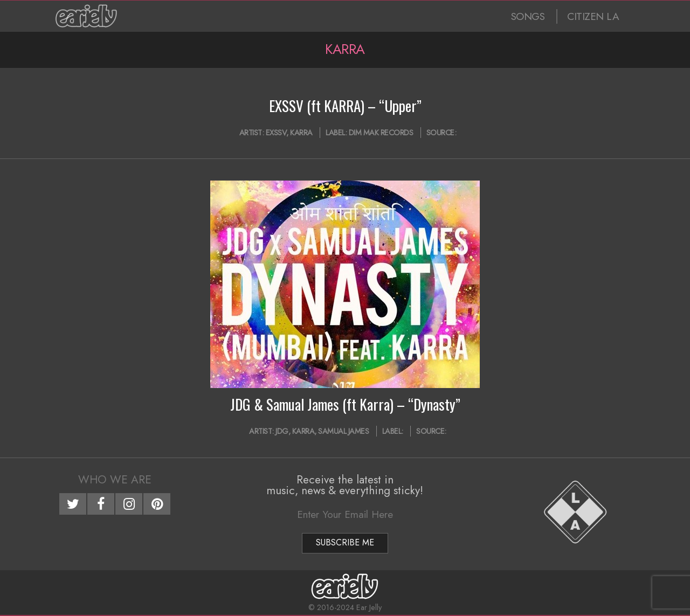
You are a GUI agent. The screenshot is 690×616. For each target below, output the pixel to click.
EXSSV (276, 133)
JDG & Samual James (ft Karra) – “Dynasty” (345, 404)
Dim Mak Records (381, 133)
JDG (282, 431)
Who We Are (115, 480)
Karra (301, 133)
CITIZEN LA (593, 16)
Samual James (343, 431)
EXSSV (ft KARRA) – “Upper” (345, 106)
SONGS (528, 16)
